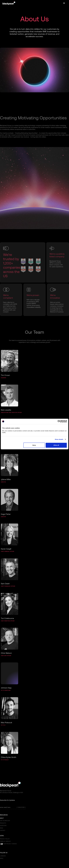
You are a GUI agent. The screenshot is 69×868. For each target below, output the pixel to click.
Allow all (56, 445)
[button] (64, 3)
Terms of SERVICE (5, 841)
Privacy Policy (5, 839)
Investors (3, 826)
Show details (59, 439)
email (2, 858)
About (2, 818)
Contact (3, 830)
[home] (9, 3)
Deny (34, 445)
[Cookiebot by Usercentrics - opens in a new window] (59, 421)
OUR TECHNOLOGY (5, 821)
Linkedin (3, 856)
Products (3, 823)
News (1, 828)
